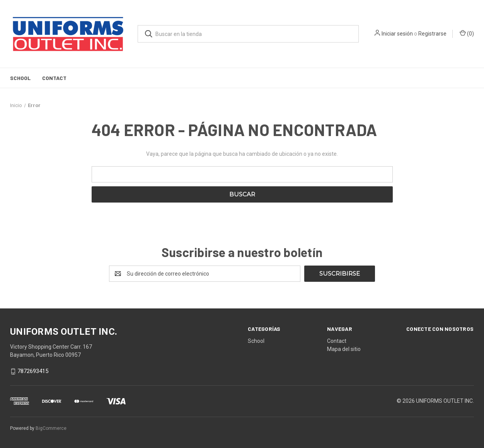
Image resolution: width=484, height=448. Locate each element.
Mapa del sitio (344, 349)
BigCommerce (51, 428)
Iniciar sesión (397, 34)
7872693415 (33, 371)
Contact (54, 78)
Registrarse (432, 34)
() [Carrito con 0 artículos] (467, 33)
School (20, 78)
